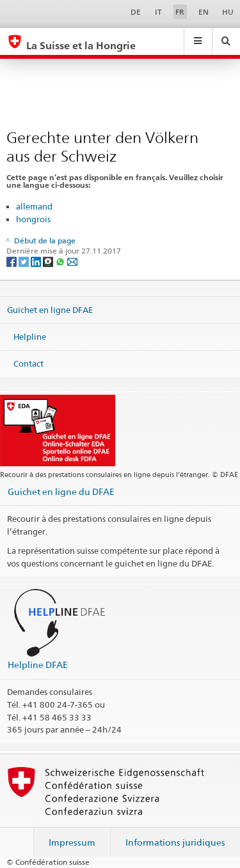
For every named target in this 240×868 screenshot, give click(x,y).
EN (204, 12)
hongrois (33, 219)
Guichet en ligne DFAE (50, 310)
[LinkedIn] (37, 261)
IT (158, 12)
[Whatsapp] (61, 261)
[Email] (72, 261)
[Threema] (49, 261)
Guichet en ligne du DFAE (61, 491)
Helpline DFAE (38, 665)
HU (228, 12)
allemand (34, 206)
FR (180, 12)
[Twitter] (25, 261)
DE (136, 12)
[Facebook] (12, 261)
